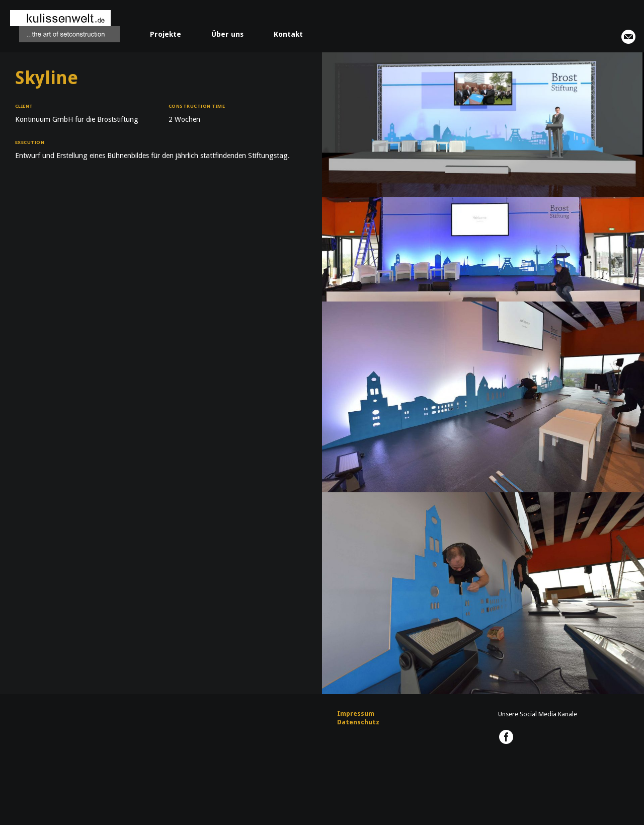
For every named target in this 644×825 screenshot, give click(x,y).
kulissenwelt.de (65, 26)
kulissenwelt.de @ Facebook (506, 737)
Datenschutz (358, 722)
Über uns (227, 34)
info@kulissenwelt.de (628, 37)
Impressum (356, 714)
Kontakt (288, 34)
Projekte (166, 34)
